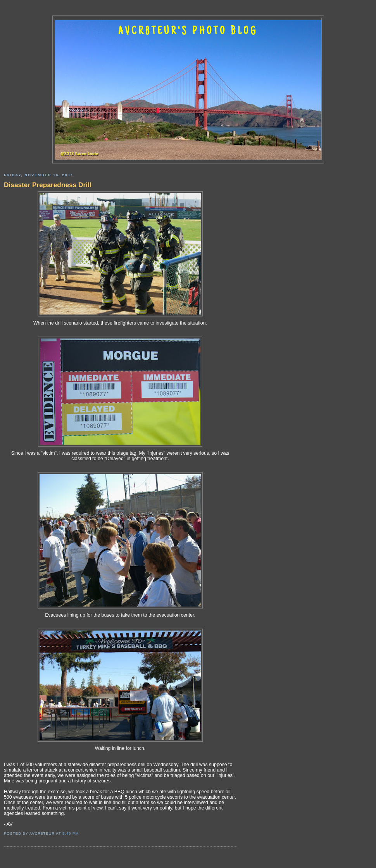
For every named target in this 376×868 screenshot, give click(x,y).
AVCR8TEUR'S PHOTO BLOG (188, 32)
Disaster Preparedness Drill (48, 185)
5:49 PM (71, 833)
